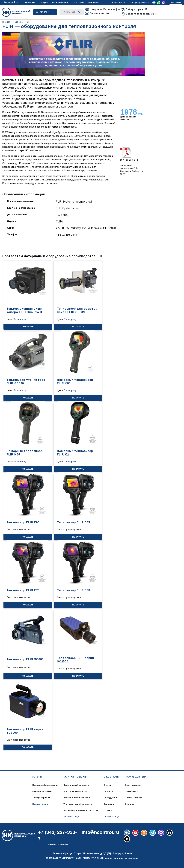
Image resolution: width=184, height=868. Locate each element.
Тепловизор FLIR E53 (73, 591)
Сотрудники (110, 798)
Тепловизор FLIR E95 (23, 523)
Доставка (79, 3)
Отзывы (108, 811)
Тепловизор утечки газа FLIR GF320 (26, 382)
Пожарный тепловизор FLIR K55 (25, 453)
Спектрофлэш (133, 785)
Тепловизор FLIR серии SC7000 (25, 731)
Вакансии (93, 3)
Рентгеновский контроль (77, 798)
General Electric (134, 798)
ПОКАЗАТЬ (28, 327)
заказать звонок (58, 844)
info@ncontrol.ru (119, 3)
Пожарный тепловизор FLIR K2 (75, 453)
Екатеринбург (11, 2)
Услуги (44, 3)
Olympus (129, 804)
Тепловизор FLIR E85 (73, 523)
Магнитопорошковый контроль (81, 811)
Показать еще (40, 804)
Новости (108, 792)
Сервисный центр (42, 792)
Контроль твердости (75, 792)
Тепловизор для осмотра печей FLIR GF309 (77, 311)
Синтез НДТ (131, 792)
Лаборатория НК (42, 798)
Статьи (107, 785)
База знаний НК (60, 3)
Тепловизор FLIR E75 (23, 591)
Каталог (42, 12)
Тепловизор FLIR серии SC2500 (76, 660)
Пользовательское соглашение (120, 858)
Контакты (176, 3)
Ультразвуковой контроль (78, 804)
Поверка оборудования (45, 785)
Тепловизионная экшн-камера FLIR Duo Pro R (25, 311)
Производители (136, 777)
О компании (29, 3)
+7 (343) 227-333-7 (141, 3)
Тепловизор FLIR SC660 (25, 660)
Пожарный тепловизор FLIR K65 (75, 382)
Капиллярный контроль (76, 785)
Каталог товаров (75, 777)
